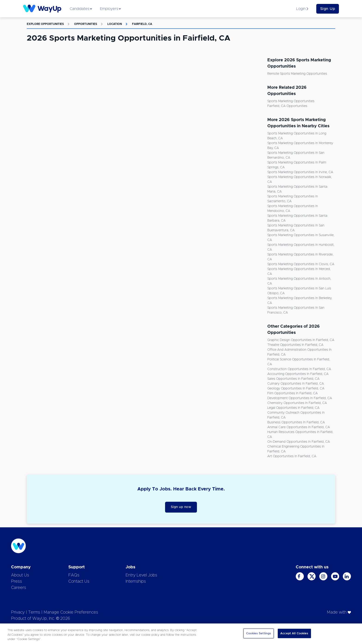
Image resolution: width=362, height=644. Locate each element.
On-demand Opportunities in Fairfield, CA (299, 442)
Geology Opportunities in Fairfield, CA (296, 389)
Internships (136, 582)
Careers (19, 588)
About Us (20, 575)
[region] (181, 634)
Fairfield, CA (142, 24)
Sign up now (181, 507)
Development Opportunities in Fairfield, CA (300, 398)
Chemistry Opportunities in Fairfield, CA (297, 403)
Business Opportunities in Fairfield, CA (296, 422)
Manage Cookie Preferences (71, 612)
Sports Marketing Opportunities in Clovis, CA (301, 264)
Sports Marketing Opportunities (291, 101)
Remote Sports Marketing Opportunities (297, 74)
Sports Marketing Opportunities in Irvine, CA (300, 172)
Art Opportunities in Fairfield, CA (292, 456)
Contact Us (79, 582)
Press (17, 582)
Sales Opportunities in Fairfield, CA (293, 379)
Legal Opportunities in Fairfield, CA (293, 408)
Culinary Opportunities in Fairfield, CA (296, 384)
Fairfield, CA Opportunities (287, 106)
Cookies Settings (259, 633)
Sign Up (328, 9)
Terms (34, 612)
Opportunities (86, 24)
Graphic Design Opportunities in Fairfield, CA (301, 340)
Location (115, 24)
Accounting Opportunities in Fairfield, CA (298, 374)
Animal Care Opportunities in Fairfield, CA (299, 427)
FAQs (74, 575)
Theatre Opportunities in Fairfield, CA (295, 345)
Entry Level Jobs (141, 575)
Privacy (18, 612)
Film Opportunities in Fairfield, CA (293, 393)
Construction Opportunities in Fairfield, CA (299, 369)
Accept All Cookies (294, 633)
